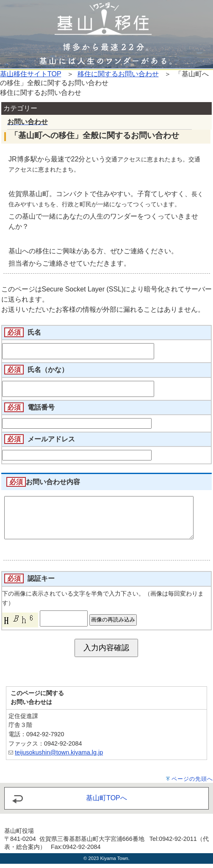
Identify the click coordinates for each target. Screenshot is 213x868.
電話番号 (41, 407)
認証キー (41, 583)
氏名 (34, 332)
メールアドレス (51, 439)
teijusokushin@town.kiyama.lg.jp (59, 757)
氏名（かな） (48, 370)
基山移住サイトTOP (30, 74)
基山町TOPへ (106, 802)
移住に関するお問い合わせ (118, 74)
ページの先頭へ (192, 783)
